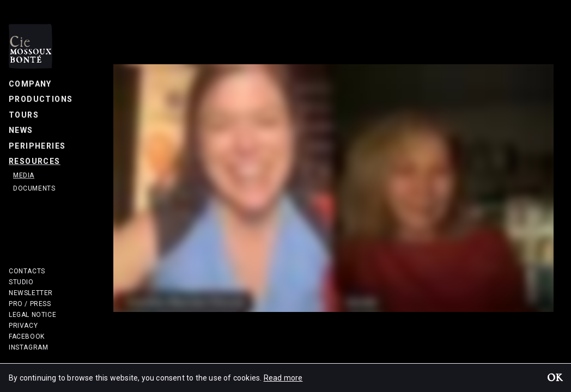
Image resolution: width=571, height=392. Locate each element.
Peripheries (37, 146)
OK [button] (555, 379)
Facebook (27, 336)
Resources (35, 161)
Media (24, 175)
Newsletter (31, 293)
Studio (21, 282)
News (21, 130)
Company (30, 84)
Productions (41, 99)
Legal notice (32, 315)
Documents (34, 188)
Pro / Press (30, 304)
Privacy (23, 326)
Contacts (27, 271)
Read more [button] (283, 378)
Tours (24, 115)
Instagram (28, 347)
